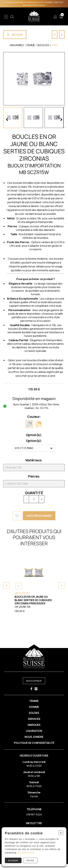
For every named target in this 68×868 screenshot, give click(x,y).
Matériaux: (34, 460)
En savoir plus (26, 853)
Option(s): (34, 435)
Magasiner (34, 681)
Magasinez (17, 45)
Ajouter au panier (39, 516)
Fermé (30, 860)
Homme (34, 707)
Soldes (34, 714)
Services (34, 720)
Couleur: (34, 417)
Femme (34, 701)
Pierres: (34, 476)
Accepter (13, 860)
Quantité (34, 493)
